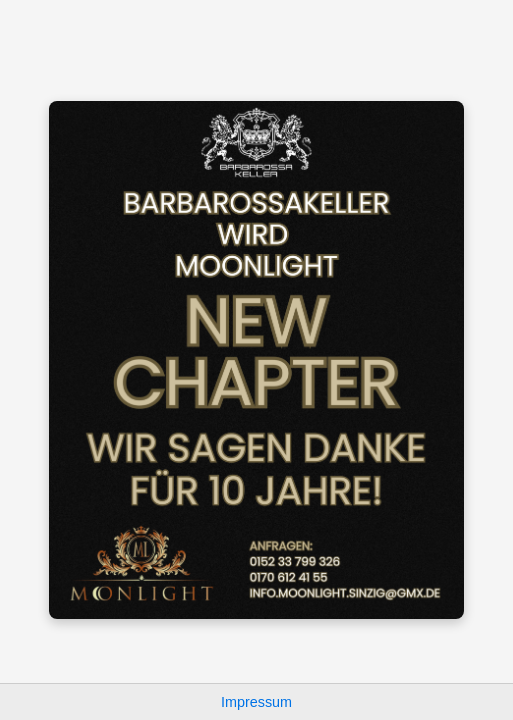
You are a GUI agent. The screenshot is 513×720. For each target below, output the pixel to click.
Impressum (256, 702)
